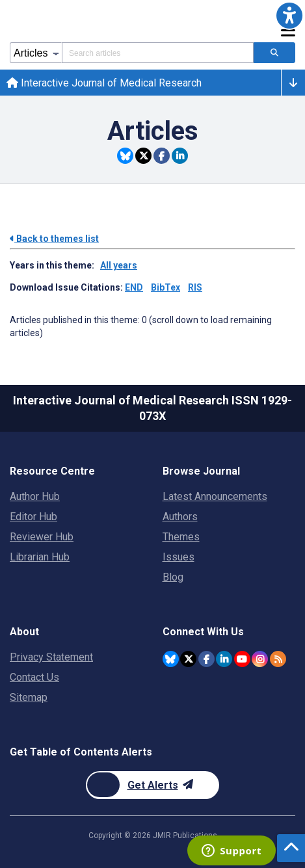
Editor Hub (33, 517)
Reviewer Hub (42, 537)
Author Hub (35, 496)
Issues (179, 557)
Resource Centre (52, 471)
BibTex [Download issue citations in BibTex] (166, 287)
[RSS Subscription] (278, 659)
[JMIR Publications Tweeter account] (188, 659)
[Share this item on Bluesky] (125, 156)
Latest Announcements (215, 496)
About (24, 632)
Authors (180, 517)
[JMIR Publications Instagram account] (260, 659)
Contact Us (34, 677)
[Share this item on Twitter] (143, 156)
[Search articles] (274, 53)
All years (119, 265)
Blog (173, 577)
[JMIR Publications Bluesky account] (171, 659)
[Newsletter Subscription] (152, 785)
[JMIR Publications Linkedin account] (224, 659)
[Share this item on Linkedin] (180, 156)
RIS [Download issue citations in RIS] (195, 287)
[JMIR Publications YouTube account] (242, 659)
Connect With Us (203, 632)
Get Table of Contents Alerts (81, 752)
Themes (181, 537)
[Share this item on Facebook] (162, 156)
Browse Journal (201, 471)
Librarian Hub (40, 557)
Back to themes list (54, 239)
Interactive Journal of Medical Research (104, 83)
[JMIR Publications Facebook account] (206, 659)
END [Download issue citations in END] (134, 287)
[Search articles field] (158, 53)
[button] (289, 16)
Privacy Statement (51, 657)
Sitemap (29, 697)
